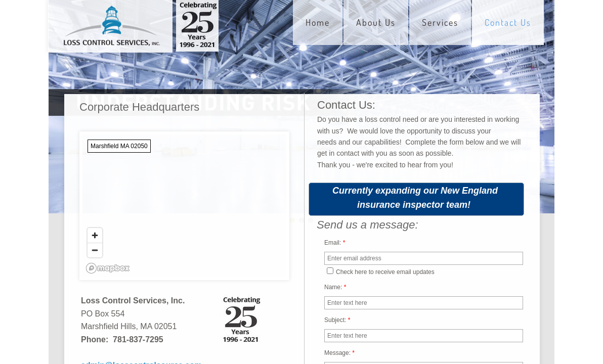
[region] (184, 206)
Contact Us (508, 22)
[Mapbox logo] (108, 268)
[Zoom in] (95, 235)
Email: (335, 243)
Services (440, 22)
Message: (339, 353)
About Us (376, 22)
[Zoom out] (95, 250)
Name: (335, 287)
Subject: (337, 320)
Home (318, 22)
